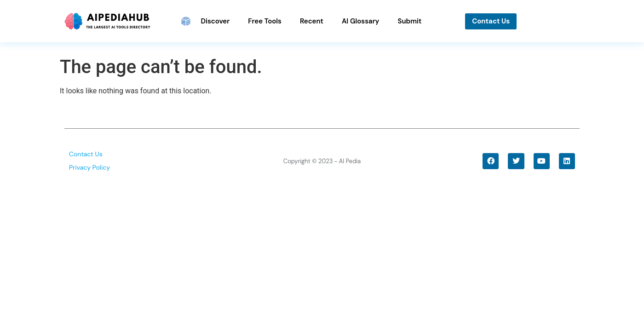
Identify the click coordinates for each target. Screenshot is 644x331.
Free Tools (265, 21)
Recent (312, 21)
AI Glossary (361, 21)
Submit (409, 21)
